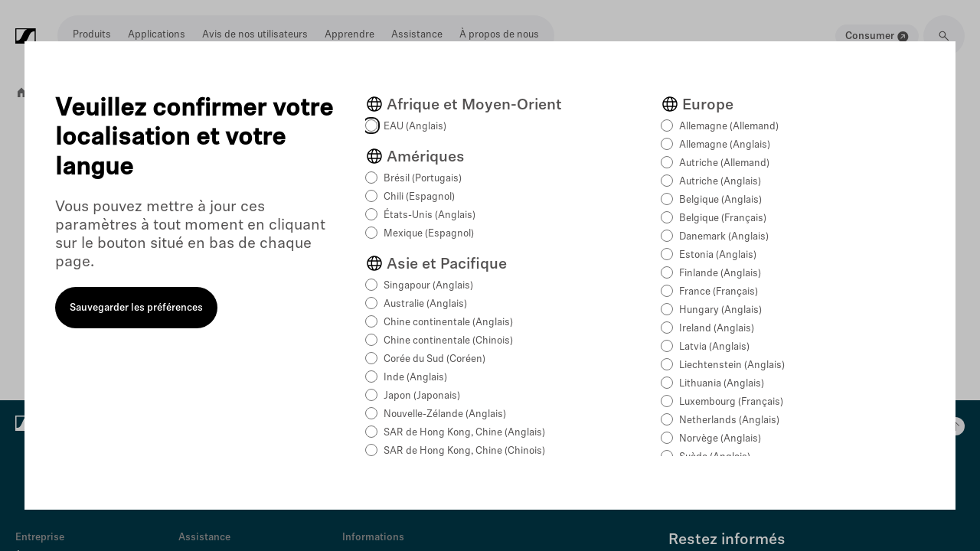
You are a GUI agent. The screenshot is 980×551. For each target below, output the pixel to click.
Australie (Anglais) (425, 304)
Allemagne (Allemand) (729, 127)
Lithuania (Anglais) (722, 384)
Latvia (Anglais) (714, 347)
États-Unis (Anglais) (430, 215)
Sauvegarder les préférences (136, 308)
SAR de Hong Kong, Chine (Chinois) (464, 451)
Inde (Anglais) (415, 378)
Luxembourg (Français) (731, 402)
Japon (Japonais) (422, 396)
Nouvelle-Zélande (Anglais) (445, 414)
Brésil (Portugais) (423, 179)
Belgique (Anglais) (720, 200)
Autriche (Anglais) (720, 182)
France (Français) (719, 292)
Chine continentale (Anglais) (448, 323)
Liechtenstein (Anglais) (732, 365)
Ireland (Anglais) (717, 329)
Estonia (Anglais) (718, 255)
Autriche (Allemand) (724, 163)
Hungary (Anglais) (720, 310)
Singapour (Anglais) (428, 286)
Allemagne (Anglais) (725, 145)
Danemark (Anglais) (724, 237)
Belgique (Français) (723, 218)
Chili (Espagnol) (419, 197)
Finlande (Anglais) (720, 274)
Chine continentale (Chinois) (448, 341)
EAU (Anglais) (415, 127)
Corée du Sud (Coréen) (434, 359)
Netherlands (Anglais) (729, 421)
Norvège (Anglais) (720, 439)
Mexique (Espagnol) (429, 234)
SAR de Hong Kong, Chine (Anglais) (464, 433)
